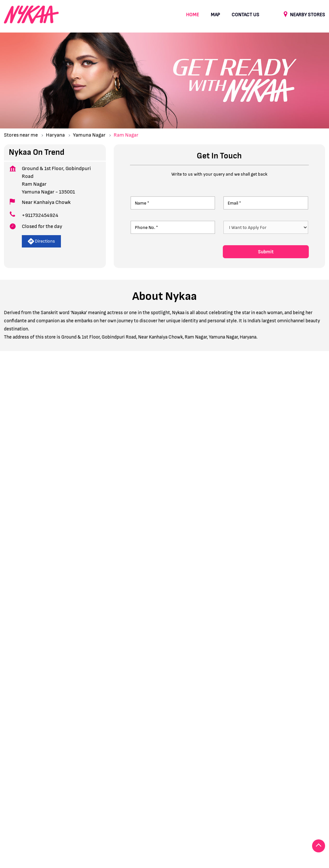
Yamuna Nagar (89, 135)
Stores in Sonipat (250, 820)
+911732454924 (40, 215)
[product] (266, 227)
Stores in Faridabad (24, 820)
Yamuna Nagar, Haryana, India (202, 456)
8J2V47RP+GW (185, 449)
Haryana (55, 135)
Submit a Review (30, 400)
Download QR (100, 600)
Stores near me (21, 135)
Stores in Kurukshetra (160, 820)
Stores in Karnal (114, 820)
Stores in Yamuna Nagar (29, 829)
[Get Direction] (242, 454)
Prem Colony (60, 672)
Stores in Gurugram (71, 820)
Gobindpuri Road (21, 672)
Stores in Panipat (208, 820)
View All (71, 511)
